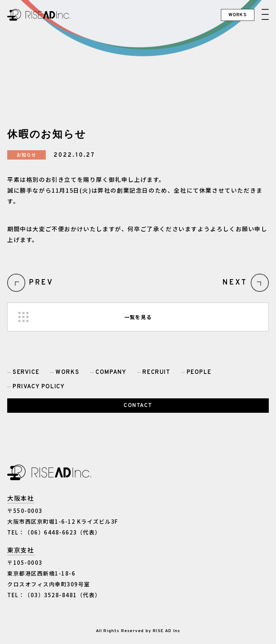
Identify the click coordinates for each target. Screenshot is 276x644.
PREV (41, 283)
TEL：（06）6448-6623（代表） (54, 532)
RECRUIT (156, 372)
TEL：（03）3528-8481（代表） (54, 595)
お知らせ (26, 155)
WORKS (67, 372)
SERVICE (26, 372)
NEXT (235, 283)
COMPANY (111, 372)
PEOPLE (199, 372)
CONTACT (138, 406)
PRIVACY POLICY (39, 387)
